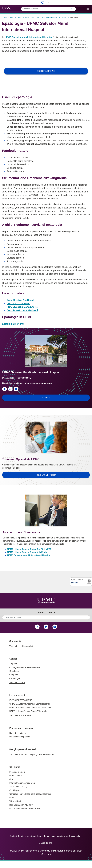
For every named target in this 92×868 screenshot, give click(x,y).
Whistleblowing (16, 801)
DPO (12, 798)
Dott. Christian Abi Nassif (20, 300)
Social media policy (18, 787)
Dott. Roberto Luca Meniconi (22, 310)
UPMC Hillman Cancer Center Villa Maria (27, 552)
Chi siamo (15, 767)
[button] (47, 2)
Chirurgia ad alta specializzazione (25, 667)
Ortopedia (14, 675)
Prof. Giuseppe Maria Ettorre (22, 307)
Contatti (13, 836)
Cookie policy (15, 790)
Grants (12, 779)
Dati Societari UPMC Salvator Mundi (26, 809)
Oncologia (14, 671)
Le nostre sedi (17, 695)
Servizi (13, 659)
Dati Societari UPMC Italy (21, 805)
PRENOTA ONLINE (46, 71)
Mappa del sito (45, 843)
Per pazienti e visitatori (22, 728)
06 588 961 (26, 378)
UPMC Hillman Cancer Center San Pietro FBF (29, 549)
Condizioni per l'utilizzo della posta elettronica (30, 794)
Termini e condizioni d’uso (30, 836)
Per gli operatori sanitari (23, 749)
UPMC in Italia (16, 776)
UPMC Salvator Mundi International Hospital (28, 37)
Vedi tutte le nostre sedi (20, 715)
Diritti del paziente (18, 733)
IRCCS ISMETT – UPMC (21, 700)
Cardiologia (15, 678)
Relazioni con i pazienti (20, 737)
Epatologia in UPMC (13, 324)
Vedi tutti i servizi (17, 683)
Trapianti (13, 664)
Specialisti (15, 641)
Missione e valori (17, 772)
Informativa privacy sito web (22, 783)
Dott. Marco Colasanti (18, 303)
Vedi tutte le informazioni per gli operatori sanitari (32, 754)
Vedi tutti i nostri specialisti (21, 646)
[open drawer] (88, 9)
